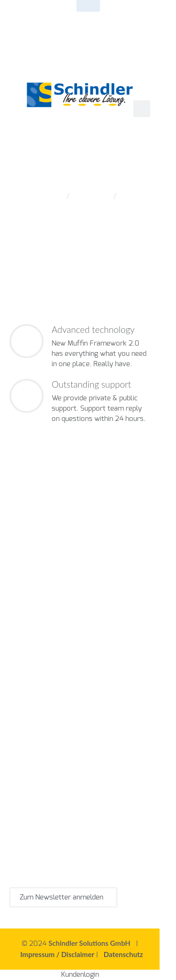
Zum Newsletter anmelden (63, 897)
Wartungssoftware (68, 646)
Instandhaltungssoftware (85, 574)
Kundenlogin (80, 975)
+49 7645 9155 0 (112, 12)
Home (51, 196)
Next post (23, 253)
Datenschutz (123, 954)
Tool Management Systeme (81, 605)
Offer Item (91, 196)
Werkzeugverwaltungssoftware (59, 595)
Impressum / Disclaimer (57, 954)
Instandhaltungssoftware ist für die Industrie (80, 729)
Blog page (140, 253)
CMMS (31, 574)
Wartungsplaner (34, 585)
